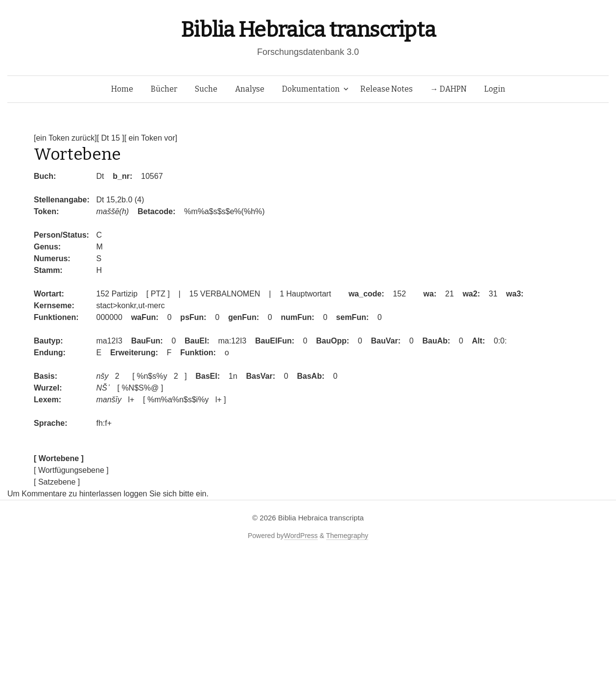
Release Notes (387, 89)
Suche (206, 89)
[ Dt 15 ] (111, 138)
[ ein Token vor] (151, 138)
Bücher (164, 89)
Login (495, 89)
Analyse (250, 89)
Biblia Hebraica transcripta (308, 30)
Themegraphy (347, 536)
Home (122, 89)
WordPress (301, 536)
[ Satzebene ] (57, 482)
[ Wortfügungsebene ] (71, 470)
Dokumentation (311, 89)
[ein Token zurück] (65, 138)
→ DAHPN (449, 89)
